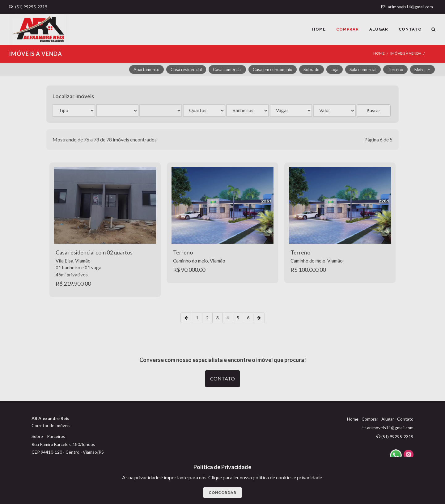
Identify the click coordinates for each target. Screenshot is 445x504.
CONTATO (222, 378)
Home (379, 53)
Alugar (388, 419)
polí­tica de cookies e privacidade (287, 477)
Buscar (373, 110)
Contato (405, 419)
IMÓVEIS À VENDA (406, 53)
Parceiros (56, 436)
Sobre (37, 436)
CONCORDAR (222, 492)
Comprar (370, 419)
